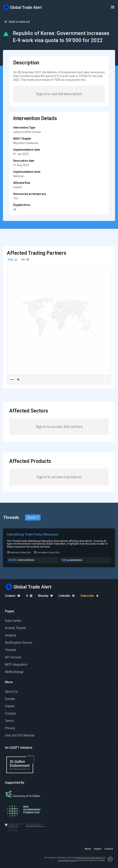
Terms (9, 721)
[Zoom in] (18, 380)
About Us (11, 692)
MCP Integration (16, 665)
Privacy (10, 728)
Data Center (13, 621)
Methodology (14, 672)
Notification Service (19, 643)
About (88, 849)
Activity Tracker (16, 628)
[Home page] (23, 7)
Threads (11, 650)
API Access (13, 657)
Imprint (10, 706)
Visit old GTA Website (20, 735)
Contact (10, 713)
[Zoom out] (12, 380)
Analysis (11, 635)
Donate (10, 699)
